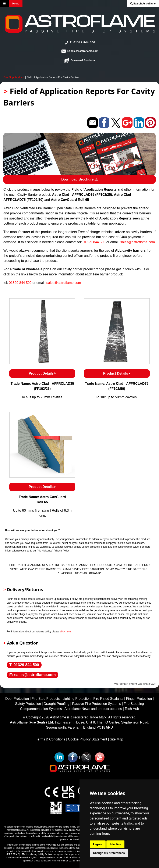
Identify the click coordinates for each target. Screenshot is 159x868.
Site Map (116, 739)
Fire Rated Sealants (108, 699)
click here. (66, 632)
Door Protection (17, 699)
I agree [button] (98, 844)
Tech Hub (132, 709)
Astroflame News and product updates (93, 709)
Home (16, 4)
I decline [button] (115, 844)
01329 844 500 (94, 242)
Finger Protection (139, 699)
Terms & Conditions (51, 739)
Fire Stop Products (14, 77)
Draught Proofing (56, 704)
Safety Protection (28, 704)
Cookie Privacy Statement (88, 739)
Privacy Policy (62, 551)
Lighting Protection (77, 699)
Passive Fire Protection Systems (96, 704)
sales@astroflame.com (137, 242)
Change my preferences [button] (109, 853)
